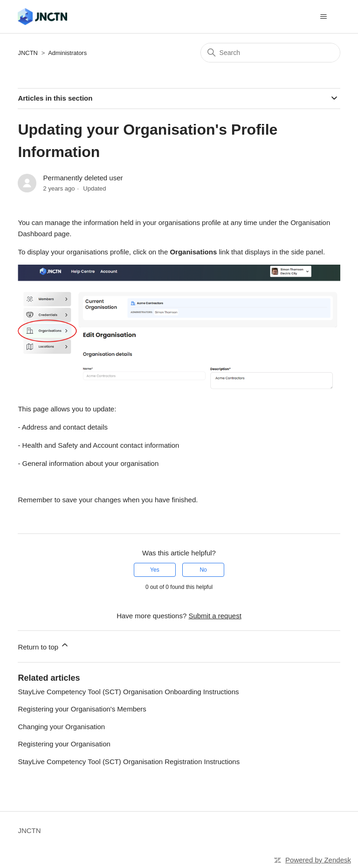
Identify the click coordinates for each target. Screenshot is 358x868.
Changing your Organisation (61, 727)
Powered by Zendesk (318, 860)
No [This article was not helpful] (203, 570)
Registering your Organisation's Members (82, 709)
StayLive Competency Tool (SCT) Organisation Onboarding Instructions (128, 692)
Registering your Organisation (64, 744)
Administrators (67, 53)
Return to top (44, 646)
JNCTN (28, 53)
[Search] (270, 53)
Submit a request (215, 616)
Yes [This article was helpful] (155, 570)
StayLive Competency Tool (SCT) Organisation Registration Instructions (129, 762)
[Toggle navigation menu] (324, 17)
